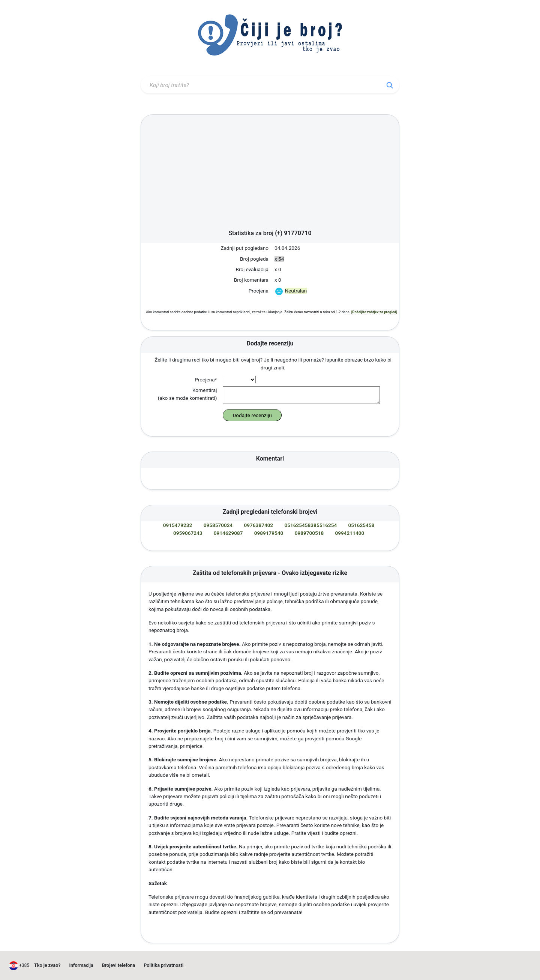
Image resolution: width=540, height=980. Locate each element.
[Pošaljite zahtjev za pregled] (374, 312)
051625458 (361, 525)
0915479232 (178, 525)
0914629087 (228, 533)
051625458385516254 (310, 525)
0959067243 (188, 533)
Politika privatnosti (163, 965)
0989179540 (269, 533)
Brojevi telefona (119, 965)
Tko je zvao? (47, 965)
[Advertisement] (270, 174)
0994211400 (350, 533)
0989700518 (309, 533)
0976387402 (259, 525)
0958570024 (218, 525)
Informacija (81, 965)
